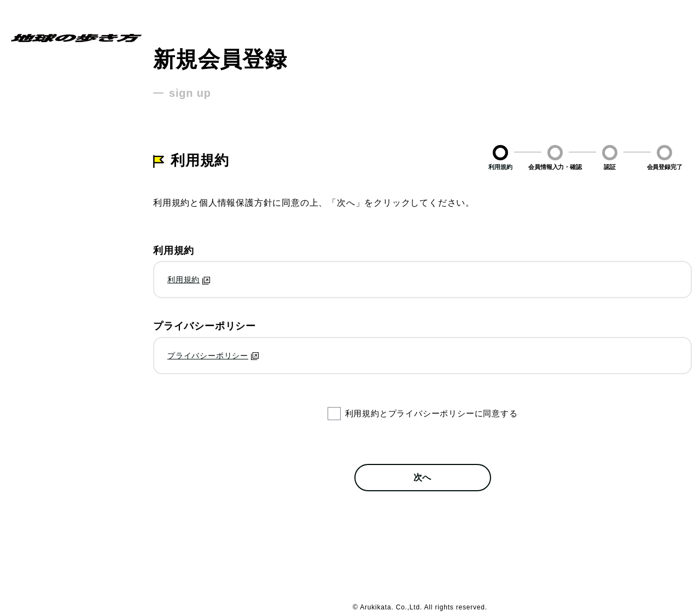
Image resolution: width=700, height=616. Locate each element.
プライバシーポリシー (208, 356)
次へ (423, 477)
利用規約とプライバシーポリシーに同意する (431, 413)
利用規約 (183, 280)
